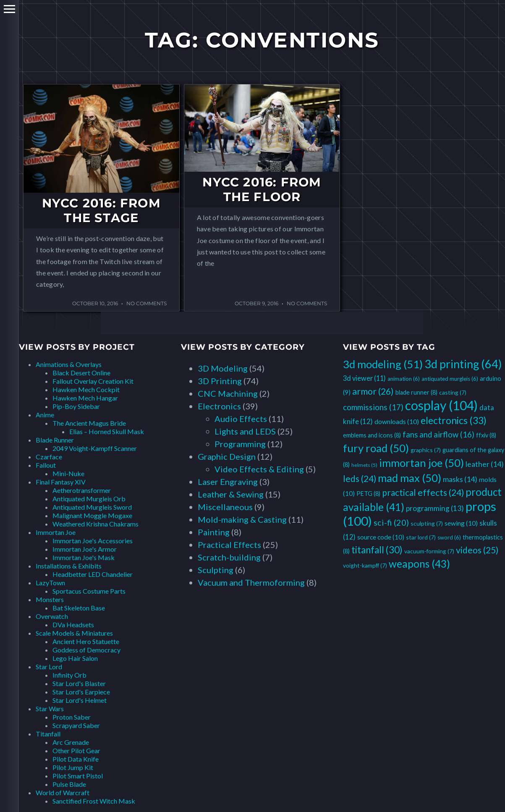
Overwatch (52, 616)
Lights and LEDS (245, 431)
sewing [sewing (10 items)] (461, 523)
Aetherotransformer (82, 490)
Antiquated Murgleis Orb (89, 499)
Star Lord (49, 667)
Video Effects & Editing (259, 469)
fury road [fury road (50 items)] (376, 448)
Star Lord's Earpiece (81, 692)
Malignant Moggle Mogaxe (92, 515)
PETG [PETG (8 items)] (368, 494)
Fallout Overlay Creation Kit (93, 381)
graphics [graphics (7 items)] (426, 450)
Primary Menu (9, 9)
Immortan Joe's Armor (85, 549)
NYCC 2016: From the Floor (262, 189)
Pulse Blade (69, 784)
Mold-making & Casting (242, 519)
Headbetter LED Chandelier (93, 574)
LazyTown (50, 583)
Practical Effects (229, 545)
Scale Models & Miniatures (74, 633)
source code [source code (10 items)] (381, 537)
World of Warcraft (63, 792)
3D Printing (220, 381)
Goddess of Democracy (86, 650)
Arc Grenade (71, 742)
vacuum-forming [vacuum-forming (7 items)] (429, 551)
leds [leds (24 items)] (360, 478)
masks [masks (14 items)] (460, 479)
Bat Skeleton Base (79, 608)
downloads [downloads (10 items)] (397, 421)
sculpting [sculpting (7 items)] (427, 523)
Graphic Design (227, 456)
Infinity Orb (69, 675)
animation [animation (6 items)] (404, 379)
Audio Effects (241, 419)
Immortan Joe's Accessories (93, 541)
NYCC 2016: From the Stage (101, 210)
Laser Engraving (228, 482)
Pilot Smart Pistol (78, 776)
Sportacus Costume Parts (89, 591)
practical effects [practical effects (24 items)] (423, 492)
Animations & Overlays (69, 364)
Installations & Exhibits (69, 566)
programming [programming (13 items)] (435, 508)
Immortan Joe (56, 532)
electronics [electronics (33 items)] (454, 420)
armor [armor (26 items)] (373, 391)
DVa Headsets (73, 625)
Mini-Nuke (68, 473)
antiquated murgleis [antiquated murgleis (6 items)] (450, 379)
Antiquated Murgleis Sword (92, 507)
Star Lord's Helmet (80, 700)
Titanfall (48, 734)
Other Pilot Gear (76, 750)
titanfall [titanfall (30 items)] (377, 550)
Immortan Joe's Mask (84, 557)
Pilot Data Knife (76, 759)
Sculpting (216, 570)
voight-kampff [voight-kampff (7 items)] (365, 565)
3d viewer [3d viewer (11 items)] (364, 378)
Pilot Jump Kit (73, 767)
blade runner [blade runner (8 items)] (416, 392)
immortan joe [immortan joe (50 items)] (421, 463)
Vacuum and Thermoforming (251, 582)
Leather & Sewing (231, 494)
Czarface (49, 457)
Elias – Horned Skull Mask (107, 431)
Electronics (219, 406)
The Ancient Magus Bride (89, 423)
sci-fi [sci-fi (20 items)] (391, 522)
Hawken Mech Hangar (85, 398)
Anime (45, 415)
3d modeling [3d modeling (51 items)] (383, 364)
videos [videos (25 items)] (477, 550)
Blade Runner (55, 440)
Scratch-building (229, 557)
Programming (240, 444)
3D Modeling (223, 368)
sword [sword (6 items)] (449, 537)
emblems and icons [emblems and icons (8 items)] (372, 435)
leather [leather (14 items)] (485, 464)
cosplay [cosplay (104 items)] (441, 405)
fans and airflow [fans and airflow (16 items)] (438, 435)
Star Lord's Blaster (79, 683)
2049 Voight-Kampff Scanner (95, 448)
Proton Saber (72, 717)
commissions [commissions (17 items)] (373, 407)
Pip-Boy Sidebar (76, 406)
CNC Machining (228, 393)
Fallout (46, 465)
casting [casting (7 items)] (453, 392)
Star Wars (50, 709)
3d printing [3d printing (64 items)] (463, 364)
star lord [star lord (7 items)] (421, 537)
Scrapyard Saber (76, 725)
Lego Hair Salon (75, 658)
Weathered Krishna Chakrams (96, 524)
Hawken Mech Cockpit (86, 389)
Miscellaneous (225, 507)
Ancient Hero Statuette (86, 641)
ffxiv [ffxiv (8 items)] (486, 435)
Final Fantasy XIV (61, 482)
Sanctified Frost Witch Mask (94, 801)
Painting (214, 532)
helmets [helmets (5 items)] (364, 465)
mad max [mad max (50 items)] (409, 478)
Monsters (50, 599)
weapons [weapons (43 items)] (419, 564)
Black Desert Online (81, 373)
